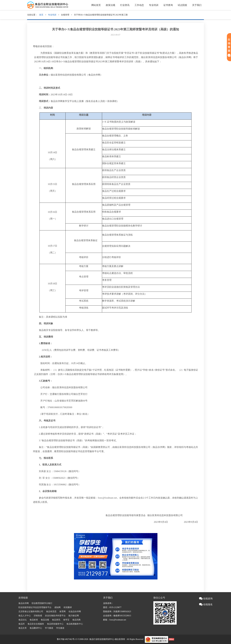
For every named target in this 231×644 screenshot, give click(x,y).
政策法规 (110, 5)
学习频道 (49, 628)
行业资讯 (125, 5)
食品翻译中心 (36, 628)
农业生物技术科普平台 (55, 616)
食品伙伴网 (24, 603)
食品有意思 (51, 612)
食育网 (62, 612)
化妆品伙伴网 (75, 612)
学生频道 (60, 628)
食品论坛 (23, 620)
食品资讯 (56, 620)
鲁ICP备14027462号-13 (67, 639)
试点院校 (182, 5)
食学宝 (66, 620)
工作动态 (139, 5)
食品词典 (76, 620)
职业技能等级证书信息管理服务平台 (35, 607)
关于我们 (197, 5)
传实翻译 (68, 607)
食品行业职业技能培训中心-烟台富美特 (107, 639)
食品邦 (22, 624)
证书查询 (168, 5)
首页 (41, 15)
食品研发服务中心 (55, 624)
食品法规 (45, 620)
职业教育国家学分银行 (42, 603)
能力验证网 (74, 616)
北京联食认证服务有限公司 (31, 612)
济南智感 (38, 616)
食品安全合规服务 (36, 624)
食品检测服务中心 (75, 624)
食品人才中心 (25, 616)
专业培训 (154, 5)
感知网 (57, 607)
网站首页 (96, 5)
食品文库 (23, 628)
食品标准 (34, 620)
